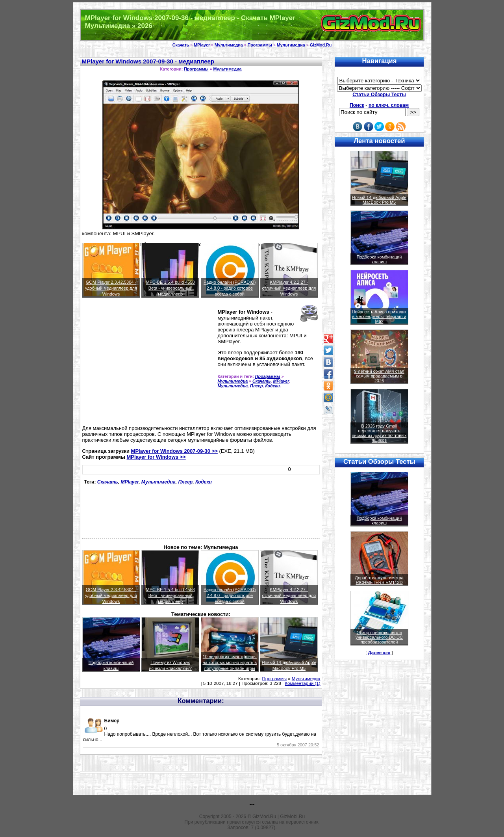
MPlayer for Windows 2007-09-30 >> (174, 451)
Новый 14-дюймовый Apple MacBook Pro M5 (379, 200)
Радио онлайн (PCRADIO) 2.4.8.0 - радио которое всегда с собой (230, 288)
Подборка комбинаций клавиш (379, 259)
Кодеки (272, 386)
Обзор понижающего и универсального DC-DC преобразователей (379, 637)
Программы (260, 45)
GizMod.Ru (321, 45)
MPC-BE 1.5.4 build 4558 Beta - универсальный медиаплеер (170, 288)
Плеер (257, 386)
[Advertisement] (148, 365)
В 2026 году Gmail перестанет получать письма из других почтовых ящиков (379, 433)
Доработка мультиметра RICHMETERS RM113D (379, 580)
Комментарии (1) (302, 683)
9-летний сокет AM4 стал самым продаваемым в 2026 (379, 376)
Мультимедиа (229, 45)
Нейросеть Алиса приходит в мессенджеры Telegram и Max (379, 316)
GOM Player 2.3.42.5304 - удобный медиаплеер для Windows (111, 288)
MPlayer (202, 45)
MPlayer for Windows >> (156, 457)
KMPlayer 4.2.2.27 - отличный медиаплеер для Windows (289, 288)
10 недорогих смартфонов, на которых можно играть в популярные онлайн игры (230, 662)
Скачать (181, 45)
